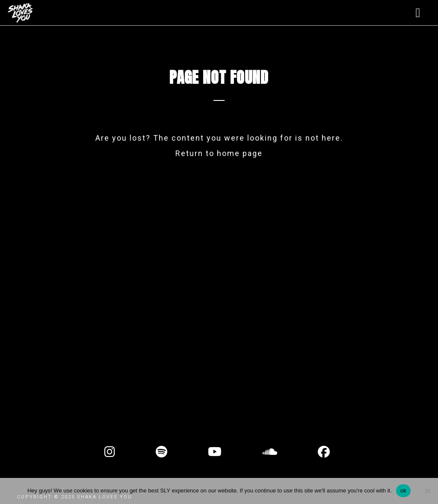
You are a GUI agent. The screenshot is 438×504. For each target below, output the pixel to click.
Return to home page (219, 153)
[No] (427, 491)
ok (403, 491)
